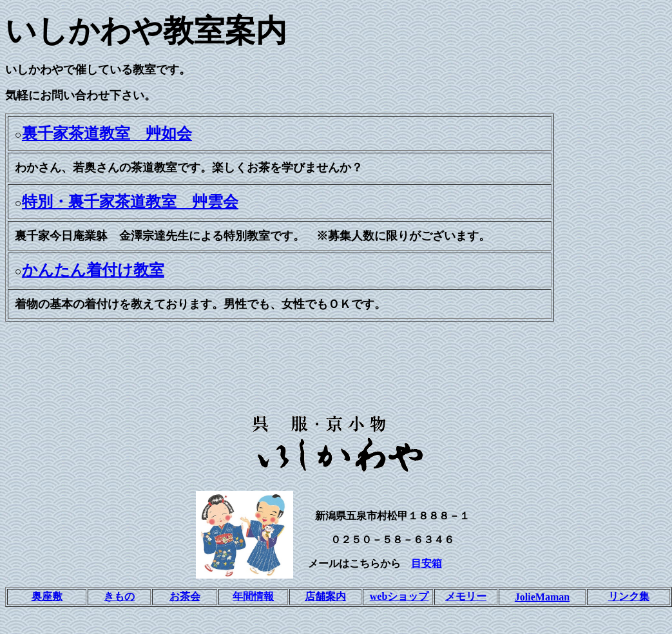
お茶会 (185, 596)
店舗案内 (325, 596)
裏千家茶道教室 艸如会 (107, 133)
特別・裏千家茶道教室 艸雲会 (130, 202)
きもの (119, 596)
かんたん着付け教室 (93, 270)
